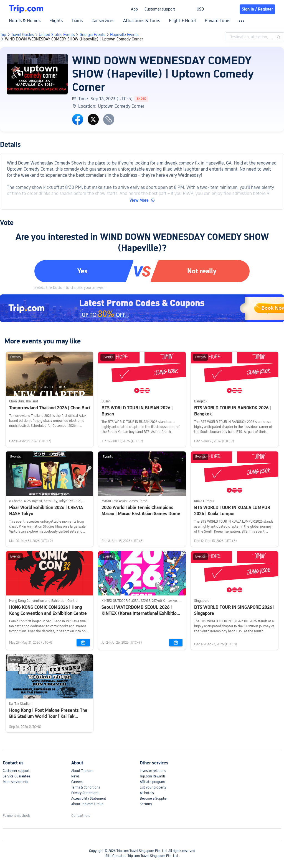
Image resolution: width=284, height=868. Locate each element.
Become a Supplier (154, 798)
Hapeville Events (124, 35)
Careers (77, 782)
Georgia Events (92, 35)
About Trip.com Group (87, 804)
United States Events (57, 35)
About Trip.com (82, 771)
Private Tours (217, 21)
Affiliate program (152, 782)
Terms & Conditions (86, 787)
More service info (16, 782)
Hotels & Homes (25, 21)
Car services (103, 21)
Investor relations (153, 771)
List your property (153, 787)
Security (146, 804)
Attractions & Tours (142, 21)
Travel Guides (22, 35)
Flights (56, 21)
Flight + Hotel (182, 21)
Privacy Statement (85, 793)
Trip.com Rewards (153, 776)
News (75, 776)
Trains (77, 21)
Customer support (160, 9)
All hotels (147, 793)
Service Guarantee (17, 776)
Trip (3, 35)
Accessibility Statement (89, 798)
